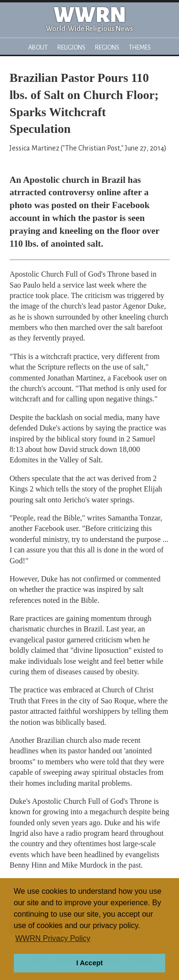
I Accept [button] (89, 963)
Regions (107, 47)
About (38, 47)
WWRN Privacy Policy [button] (53, 938)
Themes (140, 47)
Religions (71, 47)
